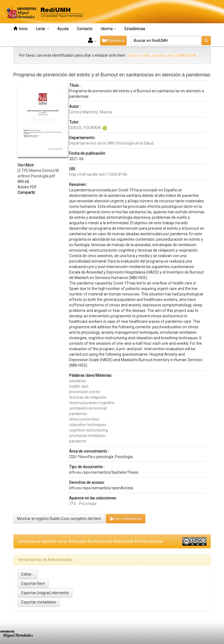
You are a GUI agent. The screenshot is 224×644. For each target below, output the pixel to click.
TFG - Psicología (83, 504)
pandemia (78, 414)
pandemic (78, 441)
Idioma (109, 29)
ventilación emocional (88, 408)
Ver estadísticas (126, 518)
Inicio (21, 29)
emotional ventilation (87, 436)
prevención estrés (85, 392)
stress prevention (84, 419)
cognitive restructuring (89, 430)
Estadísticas (135, 29)
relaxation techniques (88, 425)
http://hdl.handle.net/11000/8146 (98, 174)
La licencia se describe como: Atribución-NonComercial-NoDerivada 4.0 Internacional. (91, 541)
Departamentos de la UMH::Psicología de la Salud (111, 143)
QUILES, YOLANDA (85, 128)
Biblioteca (113, 41)
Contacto (85, 29)
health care (79, 386)
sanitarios (78, 381)
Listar (42, 29)
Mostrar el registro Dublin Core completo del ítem (59, 519)
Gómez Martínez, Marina (90, 112)
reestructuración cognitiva (92, 403)
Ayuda (63, 29)
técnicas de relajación (88, 397)
